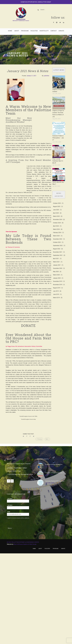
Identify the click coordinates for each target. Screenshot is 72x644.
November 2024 (58, 217)
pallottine (47, 73)
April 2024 (56, 223)
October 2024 (57, 220)
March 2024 (56, 227)
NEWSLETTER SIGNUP (45, 1)
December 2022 (58, 236)
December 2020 (58, 266)
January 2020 (57, 275)
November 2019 (58, 282)
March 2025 (56, 213)
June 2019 (56, 292)
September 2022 (58, 243)
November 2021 (58, 249)
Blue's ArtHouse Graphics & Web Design (25, 636)
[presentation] (19, 615)
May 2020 (56, 269)
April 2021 (56, 256)
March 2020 (56, 272)
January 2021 (57, 262)
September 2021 (58, 253)
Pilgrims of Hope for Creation (54, 556)
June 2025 (56, 207)
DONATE (28, 323)
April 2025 (56, 210)
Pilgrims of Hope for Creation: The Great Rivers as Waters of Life (55, 565)
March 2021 (56, 259)
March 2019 (56, 295)
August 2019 (57, 285)
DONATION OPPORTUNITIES (29, 1)
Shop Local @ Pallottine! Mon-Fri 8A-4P (58, 158)
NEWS (46, 50)
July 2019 (56, 288)
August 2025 (57, 204)
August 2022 (57, 246)
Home (41, 50)
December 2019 (58, 279)
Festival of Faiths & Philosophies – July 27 (58, 135)
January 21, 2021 (32, 73)
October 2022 (57, 240)
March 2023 (56, 233)
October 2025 (57, 200)
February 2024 (57, 230)
